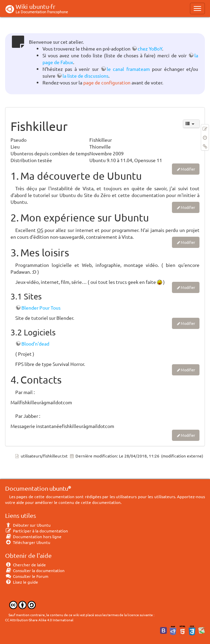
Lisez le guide (22, 582)
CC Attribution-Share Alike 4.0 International (39, 620)
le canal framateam (128, 69)
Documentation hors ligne (33, 536)
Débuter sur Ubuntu (28, 525)
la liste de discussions (85, 76)
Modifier (188, 169)
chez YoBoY (150, 48)
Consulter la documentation (35, 570)
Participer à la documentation (37, 531)
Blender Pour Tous (41, 308)
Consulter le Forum (27, 576)
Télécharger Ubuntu (28, 542)
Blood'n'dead (35, 344)
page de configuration (107, 82)
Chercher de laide (25, 565)
